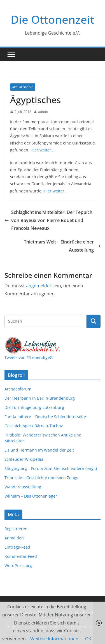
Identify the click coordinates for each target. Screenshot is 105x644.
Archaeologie (23, 87)
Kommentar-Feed (21, 556)
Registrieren (16, 529)
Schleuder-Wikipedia (24, 459)
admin (43, 112)
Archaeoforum (18, 389)
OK (88, 639)
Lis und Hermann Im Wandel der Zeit (39, 450)
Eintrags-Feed (17, 547)
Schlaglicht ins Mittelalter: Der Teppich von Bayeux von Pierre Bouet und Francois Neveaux (48, 220)
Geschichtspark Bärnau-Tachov (34, 426)
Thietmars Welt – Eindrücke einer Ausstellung (62, 246)
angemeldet (39, 286)
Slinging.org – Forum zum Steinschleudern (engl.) (51, 468)
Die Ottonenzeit (53, 19)
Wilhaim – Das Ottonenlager (31, 496)
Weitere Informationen (54, 639)
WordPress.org (18, 565)
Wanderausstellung (23, 487)
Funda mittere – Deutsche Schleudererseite (45, 417)
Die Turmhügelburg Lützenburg (34, 407)
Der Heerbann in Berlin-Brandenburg (40, 398)
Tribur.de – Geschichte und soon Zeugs (41, 478)
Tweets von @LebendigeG (29, 357)
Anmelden (14, 538)
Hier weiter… (42, 150)
